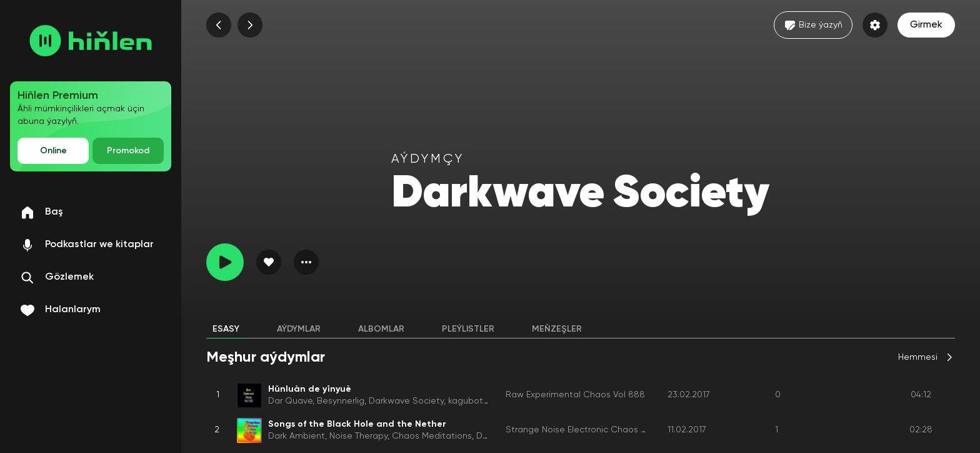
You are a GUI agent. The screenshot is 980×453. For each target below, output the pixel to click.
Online (53, 151)
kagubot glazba (481, 401)
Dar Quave (290, 401)
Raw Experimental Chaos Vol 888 (575, 395)
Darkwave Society (406, 401)
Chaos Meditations (432, 436)
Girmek (926, 25)
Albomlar (381, 329)
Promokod (128, 151)
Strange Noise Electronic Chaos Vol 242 (588, 430)
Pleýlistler (468, 329)
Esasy (226, 329)
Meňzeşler (557, 329)
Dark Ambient (297, 436)
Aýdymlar (299, 329)
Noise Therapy (358, 436)
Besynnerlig (341, 401)
